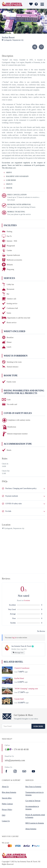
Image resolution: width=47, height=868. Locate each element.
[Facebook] (7, 772)
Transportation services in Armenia (35, 794)
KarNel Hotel (19, 678)
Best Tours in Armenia (33, 787)
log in (14, 638)
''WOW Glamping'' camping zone (26, 689)
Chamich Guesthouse (22, 668)
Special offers (7, 798)
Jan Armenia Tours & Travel (21, 646)
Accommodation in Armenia (32, 808)
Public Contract (7, 804)
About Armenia (31, 829)
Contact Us (6, 821)
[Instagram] (15, 772)
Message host (18, 653)
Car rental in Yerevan (33, 801)
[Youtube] (33, 772)
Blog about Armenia (9, 792)
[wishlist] (31, 4)
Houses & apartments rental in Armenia (35, 816)
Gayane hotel (19, 699)
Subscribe (38, 726)
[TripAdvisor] (24, 772)
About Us (5, 787)
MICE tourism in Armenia (35, 823)
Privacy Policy (7, 810)
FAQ (4, 815)
